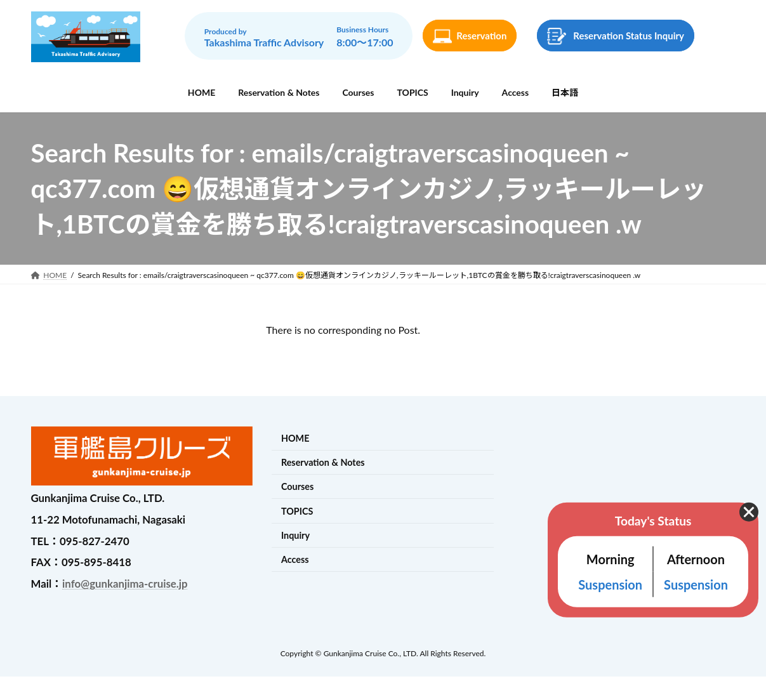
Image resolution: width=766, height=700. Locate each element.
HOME (295, 438)
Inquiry (295, 535)
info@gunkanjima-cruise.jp (125, 584)
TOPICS (297, 511)
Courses (297, 487)
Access (295, 559)
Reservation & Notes (323, 462)
